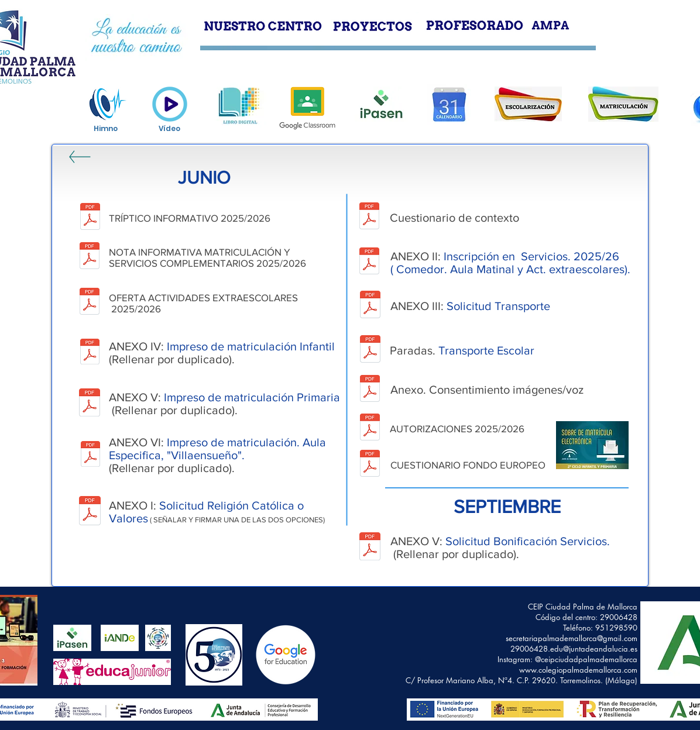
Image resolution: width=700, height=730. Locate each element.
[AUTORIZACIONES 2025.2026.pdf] (370, 428)
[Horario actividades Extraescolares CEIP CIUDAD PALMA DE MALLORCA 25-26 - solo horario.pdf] (90, 302)
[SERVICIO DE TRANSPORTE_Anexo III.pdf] (370, 306)
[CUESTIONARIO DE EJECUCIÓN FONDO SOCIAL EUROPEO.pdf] (370, 464)
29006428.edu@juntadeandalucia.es (574, 649)
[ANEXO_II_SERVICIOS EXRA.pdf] (369, 262)
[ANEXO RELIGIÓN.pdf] (90, 512)
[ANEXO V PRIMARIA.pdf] (90, 404)
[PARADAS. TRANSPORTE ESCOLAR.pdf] (370, 350)
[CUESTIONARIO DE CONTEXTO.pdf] (369, 217)
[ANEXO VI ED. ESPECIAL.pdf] (90, 455)
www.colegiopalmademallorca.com (578, 670)
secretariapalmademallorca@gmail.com (572, 638)
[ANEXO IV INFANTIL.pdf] (90, 353)
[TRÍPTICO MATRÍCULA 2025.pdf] (90, 218)
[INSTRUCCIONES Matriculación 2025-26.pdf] (90, 257)
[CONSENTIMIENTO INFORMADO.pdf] (370, 390)
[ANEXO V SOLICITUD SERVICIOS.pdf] (370, 548)
